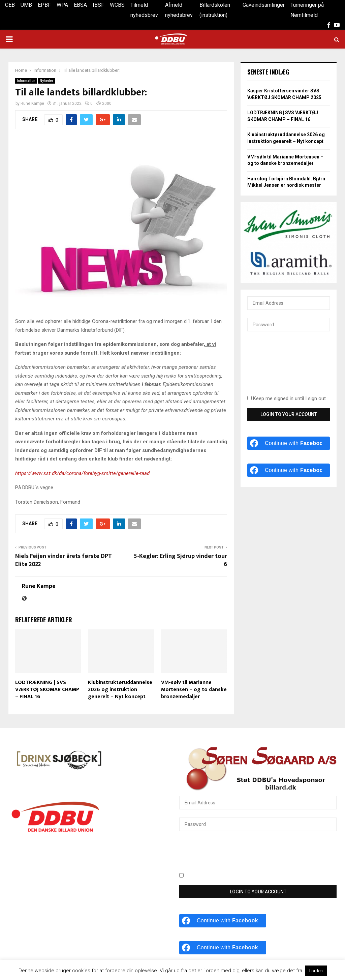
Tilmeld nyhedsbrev (144, 10)
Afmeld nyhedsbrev (179, 10)
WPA (62, 5)
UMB (26, 5)
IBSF (98, 5)
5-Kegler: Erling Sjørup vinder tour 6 (180, 560)
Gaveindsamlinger (264, 5)
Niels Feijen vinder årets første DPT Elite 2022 (64, 560)
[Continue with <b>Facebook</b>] (289, 443)
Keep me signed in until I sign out (287, 398)
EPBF (44, 5)
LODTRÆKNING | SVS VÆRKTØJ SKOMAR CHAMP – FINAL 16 (47, 690)
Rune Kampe (32, 103)
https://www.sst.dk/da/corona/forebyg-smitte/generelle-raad (82, 473)
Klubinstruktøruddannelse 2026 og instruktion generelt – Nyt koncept (120, 690)
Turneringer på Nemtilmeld (307, 10)
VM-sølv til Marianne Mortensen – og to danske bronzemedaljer (194, 690)
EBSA (80, 5)
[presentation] (275, 367)
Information (26, 81)
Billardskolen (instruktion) (215, 10)
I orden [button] (316, 971)
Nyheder (46, 81)
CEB (10, 5)
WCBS (117, 5)
